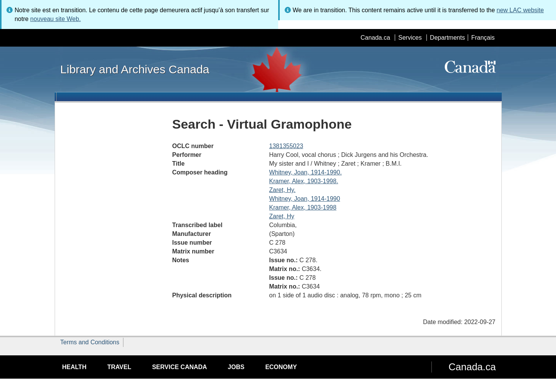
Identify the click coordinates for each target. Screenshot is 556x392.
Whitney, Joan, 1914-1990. (305, 172)
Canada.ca (375, 38)
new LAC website (520, 10)
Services (410, 38)
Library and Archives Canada (135, 69)
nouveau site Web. (55, 19)
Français (483, 38)
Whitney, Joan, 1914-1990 (305, 199)
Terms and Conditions (90, 342)
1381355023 (286, 146)
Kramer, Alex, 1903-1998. (304, 181)
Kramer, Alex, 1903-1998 (303, 207)
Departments (447, 38)
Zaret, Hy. (282, 190)
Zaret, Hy (282, 216)
